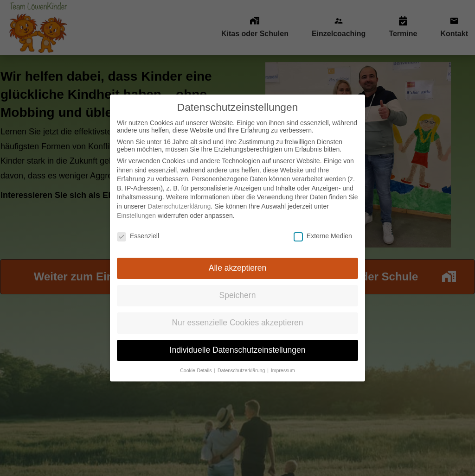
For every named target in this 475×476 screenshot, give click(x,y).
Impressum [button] (283, 362)
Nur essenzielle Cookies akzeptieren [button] (237, 314)
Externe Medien (323, 228)
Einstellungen (136, 207)
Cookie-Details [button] (196, 362)
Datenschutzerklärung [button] (242, 362)
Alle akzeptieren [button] (238, 260)
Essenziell (138, 228)
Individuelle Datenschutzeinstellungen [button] (238, 342)
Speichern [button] (238, 287)
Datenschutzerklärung (179, 198)
